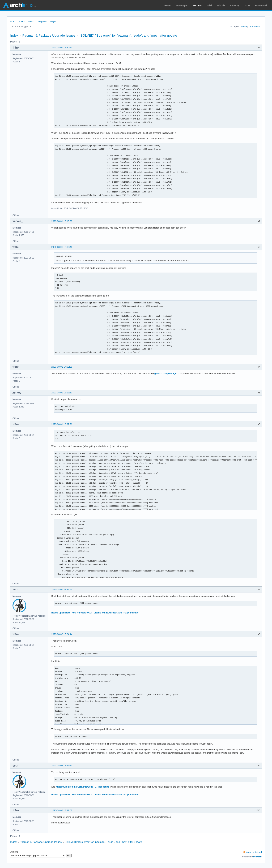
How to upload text (61, 613)
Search (31, 21)
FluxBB (258, 857)
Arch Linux (19, 5)
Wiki (209, 6)
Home (168, 6)
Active (244, 26)
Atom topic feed (254, 852)
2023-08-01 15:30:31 (62, 48)
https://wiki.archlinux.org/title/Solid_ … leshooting (82, 787)
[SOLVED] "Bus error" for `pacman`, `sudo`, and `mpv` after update (128, 35)
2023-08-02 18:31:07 (62, 810)
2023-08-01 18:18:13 (62, 393)
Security (235, 6)
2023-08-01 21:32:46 (62, 589)
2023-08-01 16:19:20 (62, 221)
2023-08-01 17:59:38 (62, 367)
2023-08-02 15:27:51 (62, 766)
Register (42, 21)
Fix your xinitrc (131, 613)
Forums (197, 6)
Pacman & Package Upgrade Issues (49, 35)
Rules (22, 21)
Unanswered (255, 26)
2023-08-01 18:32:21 (62, 424)
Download (261, 6)
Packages (182, 6)
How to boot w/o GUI (82, 613)
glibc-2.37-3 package (165, 373)
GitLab (221, 6)
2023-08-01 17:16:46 (62, 247)
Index (13, 21)
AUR (247, 6)
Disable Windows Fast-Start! (108, 613)
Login (53, 21)
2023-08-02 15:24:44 (62, 634)
